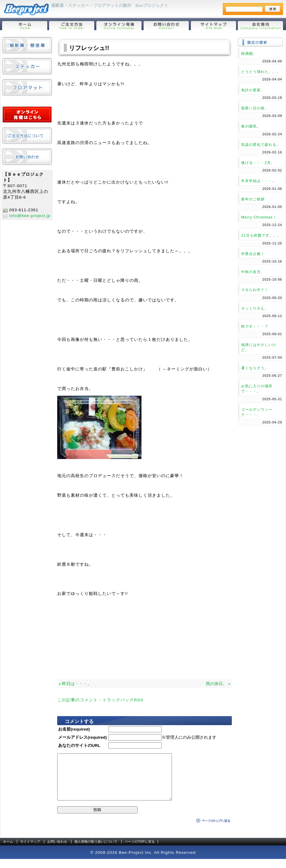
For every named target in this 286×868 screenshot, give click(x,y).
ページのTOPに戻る (140, 851)
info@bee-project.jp (30, 216)
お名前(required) (74, 729)
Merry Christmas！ (259, 217)
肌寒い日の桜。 (255, 108)
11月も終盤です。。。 (261, 235)
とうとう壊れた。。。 (261, 72)
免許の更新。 (253, 90)
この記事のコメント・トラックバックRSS (100, 700)
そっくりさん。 (255, 308)
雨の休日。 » (218, 684)
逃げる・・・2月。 (258, 163)
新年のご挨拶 (253, 199)
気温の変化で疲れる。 (261, 145)
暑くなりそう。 (255, 368)
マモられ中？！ (255, 290)
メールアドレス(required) (82, 737)
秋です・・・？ (255, 326)
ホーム (8, 851)
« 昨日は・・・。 (75, 684)
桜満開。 (249, 54)
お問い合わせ (57, 851)
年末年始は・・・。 (259, 181)
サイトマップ (30, 851)
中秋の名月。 (253, 272)
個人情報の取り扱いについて (96, 851)
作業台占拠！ (253, 254)
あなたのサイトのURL (79, 745)
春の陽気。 (251, 126)
